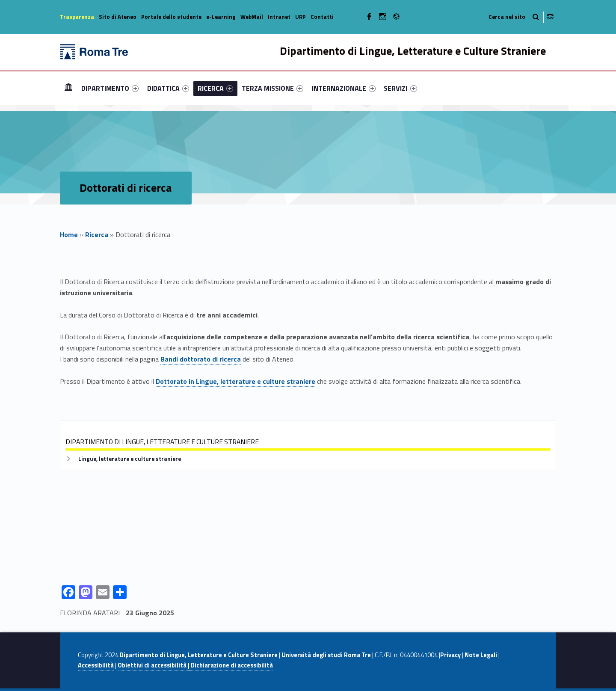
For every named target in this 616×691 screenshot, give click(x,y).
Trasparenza (77, 17)
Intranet (279, 17)
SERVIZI (400, 88)
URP (301, 17)
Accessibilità (96, 665)
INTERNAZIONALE (344, 88)
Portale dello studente (171, 17)
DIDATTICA (168, 88)
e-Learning (221, 17)
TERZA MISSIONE (272, 88)
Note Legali (481, 655)
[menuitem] (68, 88)
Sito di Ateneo (118, 17)
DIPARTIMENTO (110, 88)
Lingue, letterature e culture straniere (130, 459)
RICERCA (215, 88)
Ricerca (97, 234)
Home (68, 88)
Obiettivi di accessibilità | (154, 665)
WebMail (252, 17)
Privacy (450, 655)
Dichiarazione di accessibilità (231, 665)
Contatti (322, 17)
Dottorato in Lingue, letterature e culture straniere (235, 381)
